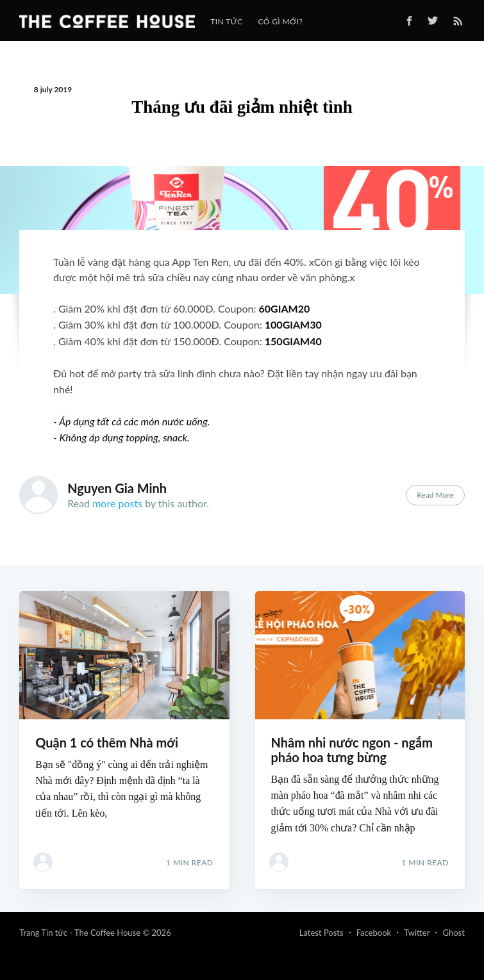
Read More (435, 495)
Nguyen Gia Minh (117, 488)
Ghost (453, 933)
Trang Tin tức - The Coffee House (80, 933)
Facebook (374, 933)
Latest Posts (321, 933)
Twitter (417, 933)
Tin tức (226, 21)
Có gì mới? (280, 21)
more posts (117, 503)
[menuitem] (226, 21)
